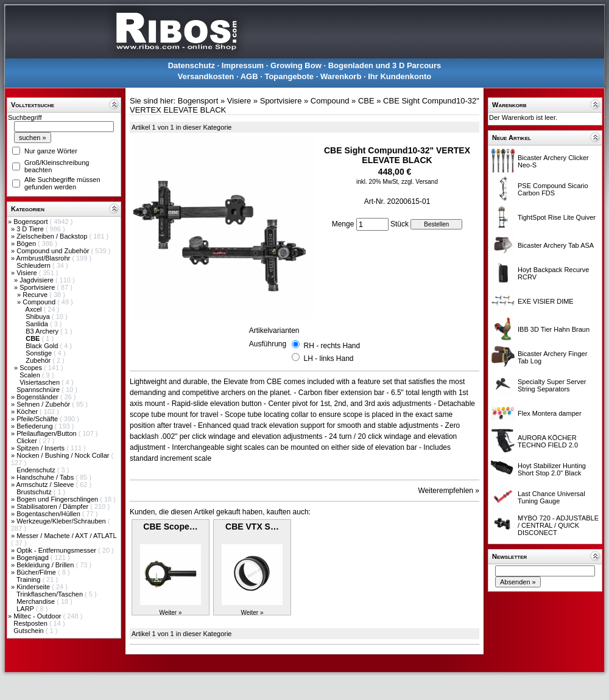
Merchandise (37, 601)
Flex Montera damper (550, 413)
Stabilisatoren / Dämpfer (53, 506)
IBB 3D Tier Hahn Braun (554, 329)
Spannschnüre (39, 390)
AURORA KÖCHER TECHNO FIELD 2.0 (548, 441)
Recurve (36, 295)
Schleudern (34, 265)
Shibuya (39, 317)
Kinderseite (34, 587)
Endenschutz (37, 470)
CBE (366, 101)
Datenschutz (192, 65)
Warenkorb (341, 76)
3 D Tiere (31, 229)
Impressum (243, 65)
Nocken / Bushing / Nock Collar (64, 455)
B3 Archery (43, 331)
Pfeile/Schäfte (38, 419)
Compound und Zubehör (54, 251)
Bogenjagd (33, 558)
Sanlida (38, 324)
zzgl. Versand (420, 182)
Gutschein (30, 631)
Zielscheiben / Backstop (53, 236)
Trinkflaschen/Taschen (51, 594)
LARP (26, 609)
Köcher (28, 411)
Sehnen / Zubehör (44, 404)
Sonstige (40, 353)
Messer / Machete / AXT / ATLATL (66, 536)
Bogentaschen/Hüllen (49, 514)
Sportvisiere (38, 287)
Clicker (28, 441)
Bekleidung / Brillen (46, 565)
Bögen (27, 243)
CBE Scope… (170, 527)
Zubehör (39, 360)
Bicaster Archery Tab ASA (556, 245)
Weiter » (170, 613)
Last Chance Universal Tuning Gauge (551, 497)
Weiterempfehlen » (449, 491)
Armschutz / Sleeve (46, 485)
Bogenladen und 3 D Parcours (385, 65)
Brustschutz (35, 492)
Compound (40, 302)
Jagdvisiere (37, 280)
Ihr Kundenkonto (400, 76)
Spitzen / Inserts (41, 448)
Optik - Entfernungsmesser (57, 550)
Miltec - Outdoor (38, 616)
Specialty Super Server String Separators (552, 385)
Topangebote (289, 76)
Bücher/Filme (37, 572)
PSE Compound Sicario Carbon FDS (553, 189)
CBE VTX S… (252, 527)
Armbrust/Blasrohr (44, 258)
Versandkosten (206, 76)
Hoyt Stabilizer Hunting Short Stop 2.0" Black (552, 469)
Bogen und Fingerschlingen (58, 499)
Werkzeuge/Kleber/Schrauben (62, 521)
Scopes (32, 368)
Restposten (31, 623)
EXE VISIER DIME (546, 301)
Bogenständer (38, 397)
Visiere (27, 273)
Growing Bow (296, 65)
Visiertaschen (40, 382)
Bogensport (31, 222)
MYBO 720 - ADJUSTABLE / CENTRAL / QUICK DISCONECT (558, 525)
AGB (249, 76)
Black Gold (43, 346)
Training (29, 579)
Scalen (31, 375)
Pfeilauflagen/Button (48, 433)
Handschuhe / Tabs (46, 477)
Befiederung (35, 426)
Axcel (35, 309)
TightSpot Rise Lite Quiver (557, 217)
